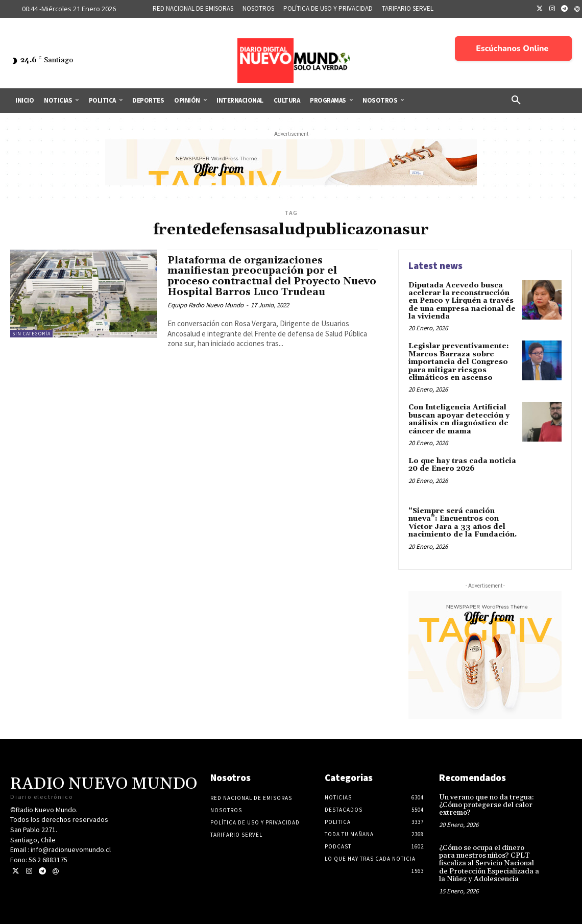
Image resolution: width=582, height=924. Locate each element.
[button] (516, 101)
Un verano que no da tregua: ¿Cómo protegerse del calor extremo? (487, 805)
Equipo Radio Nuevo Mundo (205, 305)
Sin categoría (31, 334)
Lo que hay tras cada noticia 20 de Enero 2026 (462, 465)
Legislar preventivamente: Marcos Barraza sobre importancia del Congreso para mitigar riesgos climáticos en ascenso (459, 362)
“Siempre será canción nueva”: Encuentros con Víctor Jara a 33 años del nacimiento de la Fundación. (463, 523)
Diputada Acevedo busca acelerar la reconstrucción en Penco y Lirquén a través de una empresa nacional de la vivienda (462, 301)
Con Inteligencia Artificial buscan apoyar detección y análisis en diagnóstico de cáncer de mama (459, 419)
